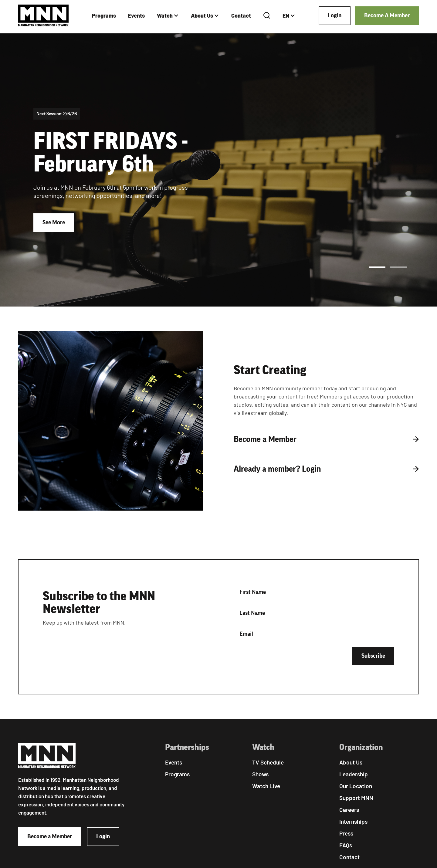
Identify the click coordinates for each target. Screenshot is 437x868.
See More (54, 222)
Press (346, 833)
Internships (353, 821)
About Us (202, 15)
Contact (241, 15)
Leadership (354, 774)
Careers (349, 810)
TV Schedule (268, 762)
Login (335, 15)
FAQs (346, 845)
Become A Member (387, 15)
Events (136, 15)
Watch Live (266, 786)
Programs (104, 15)
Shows (260, 774)
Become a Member (50, 836)
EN (286, 15)
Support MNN (356, 798)
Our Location (356, 786)
